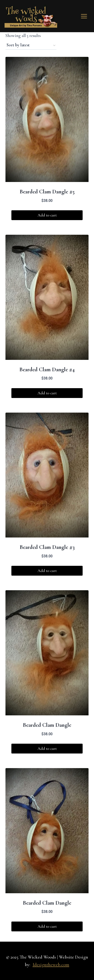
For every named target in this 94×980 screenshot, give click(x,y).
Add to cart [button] (47, 215)
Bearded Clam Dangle (47, 725)
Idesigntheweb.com (51, 965)
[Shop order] (31, 45)
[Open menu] (84, 16)
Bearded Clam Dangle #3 (47, 547)
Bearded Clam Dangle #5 (47, 192)
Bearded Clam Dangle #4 (47, 369)
